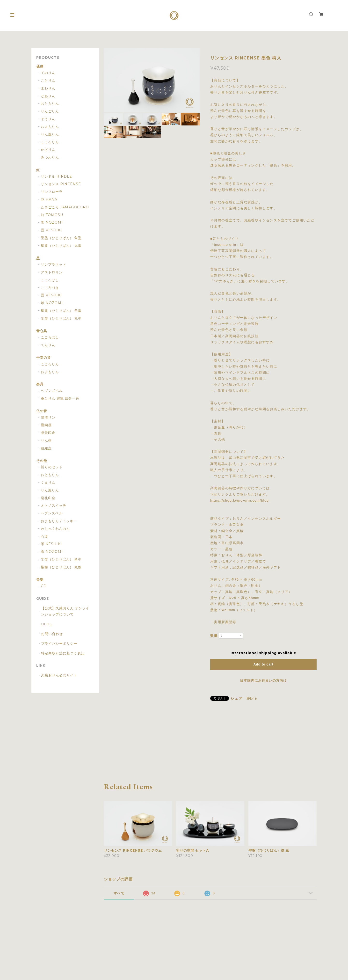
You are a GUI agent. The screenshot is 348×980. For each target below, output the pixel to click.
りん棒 (46, 441)
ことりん (48, 81)
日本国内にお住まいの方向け (263, 680)
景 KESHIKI (51, 230)
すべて (119, 893)
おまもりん (50, 127)
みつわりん (50, 157)
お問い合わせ (52, 634)
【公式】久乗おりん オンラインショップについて (65, 611)
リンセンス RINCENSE (61, 184)
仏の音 (42, 411)
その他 (42, 461)
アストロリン (52, 272)
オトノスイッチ (54, 506)
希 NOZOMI (52, 223)
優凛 (40, 66)
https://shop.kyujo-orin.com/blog (239, 500)
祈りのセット (52, 467)
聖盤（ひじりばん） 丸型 (61, 246)
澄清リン (48, 418)
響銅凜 (46, 425)
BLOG (47, 624)
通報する (252, 698)
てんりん (48, 345)
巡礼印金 (48, 498)
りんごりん (50, 111)
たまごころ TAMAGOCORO (65, 207)
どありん (48, 96)
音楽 (40, 580)
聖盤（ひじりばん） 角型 (61, 238)
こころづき (50, 288)
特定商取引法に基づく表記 (63, 653)
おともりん (50, 104)
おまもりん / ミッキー (59, 521)
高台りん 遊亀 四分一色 (60, 399)
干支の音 (43, 358)
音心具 (42, 331)
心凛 (44, 537)
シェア (236, 699)
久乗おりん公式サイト (59, 675)
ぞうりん (48, 119)
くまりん (48, 483)
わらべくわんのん (55, 529)
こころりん (50, 142)
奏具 (40, 384)
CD (44, 586)
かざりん (48, 150)
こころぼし (50, 280)
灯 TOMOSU (52, 215)
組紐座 (46, 448)
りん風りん (50, 135)
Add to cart (263, 664)
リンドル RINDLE (57, 177)
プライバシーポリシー (59, 644)
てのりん (48, 73)
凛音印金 (48, 433)
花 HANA (49, 200)
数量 (214, 636)
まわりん (48, 88)
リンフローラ (52, 192)
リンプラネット (54, 265)
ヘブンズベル (52, 391)
